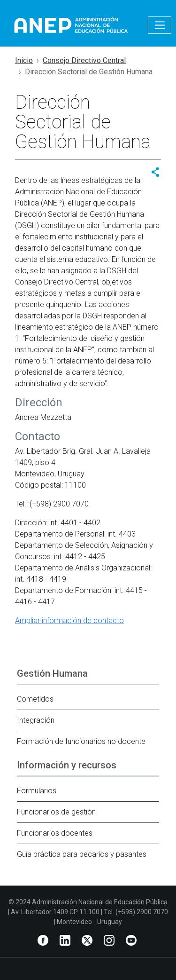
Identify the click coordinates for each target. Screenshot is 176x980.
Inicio (24, 60)
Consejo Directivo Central (84, 60)
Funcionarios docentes (55, 833)
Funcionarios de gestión (56, 812)
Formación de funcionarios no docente (81, 741)
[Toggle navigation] (160, 25)
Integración (36, 720)
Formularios (37, 791)
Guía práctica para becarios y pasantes (82, 854)
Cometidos (35, 699)
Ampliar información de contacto (69, 620)
